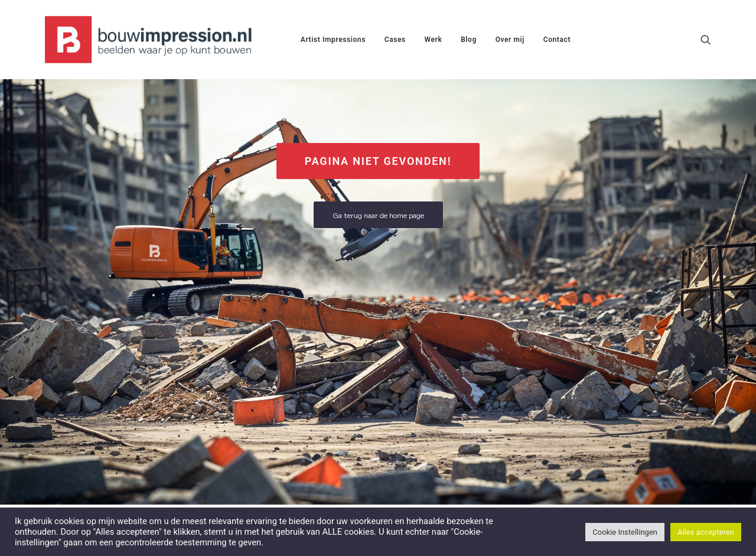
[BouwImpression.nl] (151, 40)
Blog (469, 40)
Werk (434, 40)
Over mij (510, 40)
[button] (706, 40)
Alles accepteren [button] (706, 532)
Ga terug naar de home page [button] (378, 215)
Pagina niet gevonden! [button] (378, 161)
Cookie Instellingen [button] (625, 532)
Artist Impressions (333, 40)
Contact (557, 40)
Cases (395, 40)
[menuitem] (333, 40)
